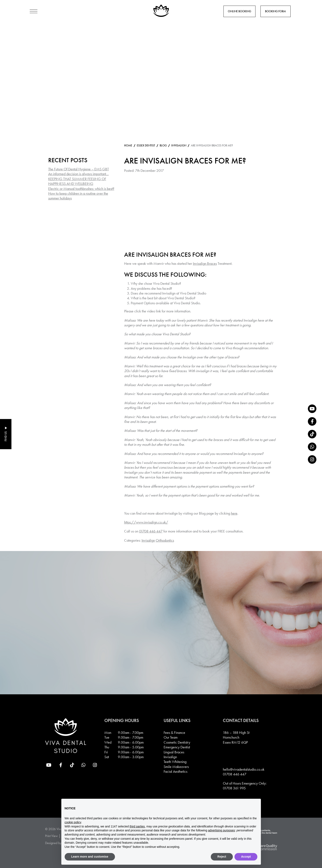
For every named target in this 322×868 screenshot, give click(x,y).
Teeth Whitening (175, 762)
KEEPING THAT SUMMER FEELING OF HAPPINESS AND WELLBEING (77, 181)
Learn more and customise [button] (90, 857)
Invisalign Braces (205, 263)
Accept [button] (246, 857)
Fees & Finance (174, 732)
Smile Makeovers (176, 767)
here (234, 513)
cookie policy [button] (73, 822)
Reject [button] (222, 857)
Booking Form (275, 11)
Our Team (171, 737)
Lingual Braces (174, 752)
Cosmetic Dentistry (177, 742)
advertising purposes (221, 830)
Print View (51, 836)
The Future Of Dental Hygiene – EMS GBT (79, 169)
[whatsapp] (312, 447)
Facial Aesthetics (175, 771)
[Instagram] (312, 459)
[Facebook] (312, 421)
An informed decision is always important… (78, 174)
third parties (137, 826)
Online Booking (239, 11)
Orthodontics (165, 540)
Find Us (6, 436)
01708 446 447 (151, 531)
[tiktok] (312, 434)
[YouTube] (312, 409)
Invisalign (148, 540)
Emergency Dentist (177, 747)
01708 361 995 (234, 788)
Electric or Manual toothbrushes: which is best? (81, 189)
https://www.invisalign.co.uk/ (146, 522)
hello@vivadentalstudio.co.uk (244, 769)
